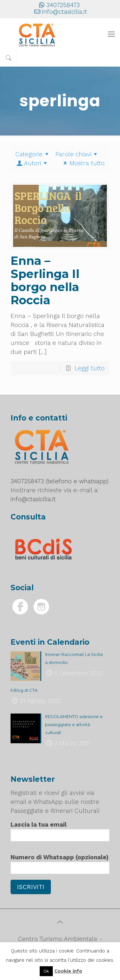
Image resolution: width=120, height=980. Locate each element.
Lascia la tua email (60, 831)
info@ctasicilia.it (64, 12)
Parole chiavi (78, 154)
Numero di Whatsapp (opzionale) (60, 864)
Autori (32, 163)
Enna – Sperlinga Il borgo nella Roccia (45, 280)
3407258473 (63, 5)
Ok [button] (46, 971)
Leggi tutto (90, 368)
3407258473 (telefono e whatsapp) (60, 481)
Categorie (33, 154)
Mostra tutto (83, 163)
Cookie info (68, 971)
